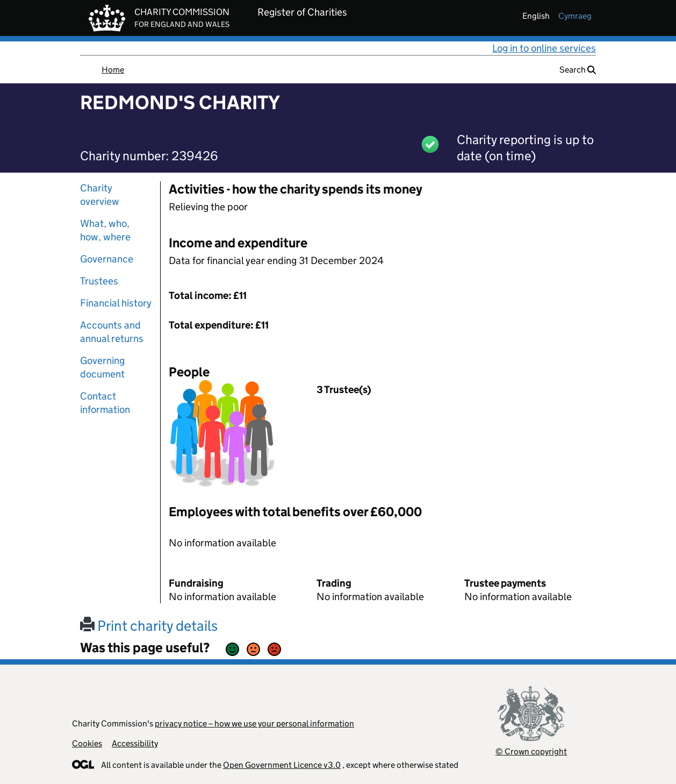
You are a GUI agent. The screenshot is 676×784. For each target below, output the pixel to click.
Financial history (116, 303)
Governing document (102, 367)
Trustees (99, 281)
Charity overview (100, 195)
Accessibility (135, 743)
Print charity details (149, 626)
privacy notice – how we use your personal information (254, 724)
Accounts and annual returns (112, 332)
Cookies (87, 743)
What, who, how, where (105, 230)
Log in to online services (544, 48)
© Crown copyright (531, 751)
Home (113, 70)
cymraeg (575, 16)
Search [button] (578, 70)
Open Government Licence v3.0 (282, 765)
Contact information (105, 403)
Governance (107, 259)
